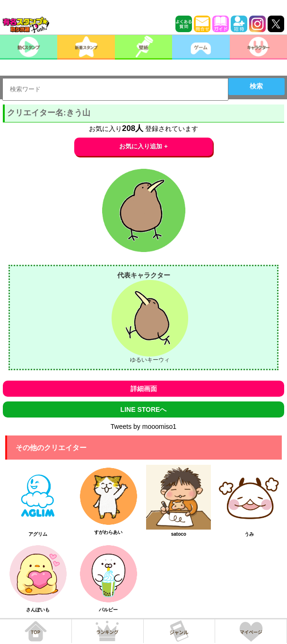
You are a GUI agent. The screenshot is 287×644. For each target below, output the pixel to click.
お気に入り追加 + (143, 146)
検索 (256, 86)
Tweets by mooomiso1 (143, 426)
